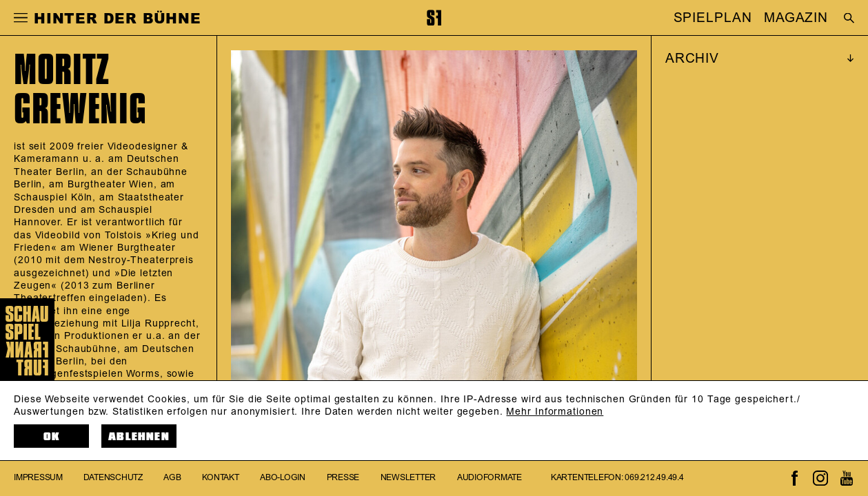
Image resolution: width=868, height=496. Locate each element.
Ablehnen (139, 436)
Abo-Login (283, 478)
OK (52, 436)
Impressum (38, 478)
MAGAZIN (796, 18)
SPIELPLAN (713, 18)
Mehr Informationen (555, 412)
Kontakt (220, 478)
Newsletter (408, 478)
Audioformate (489, 478)
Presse (343, 478)
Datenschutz (113, 478)
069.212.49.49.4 (654, 478)
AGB (172, 478)
